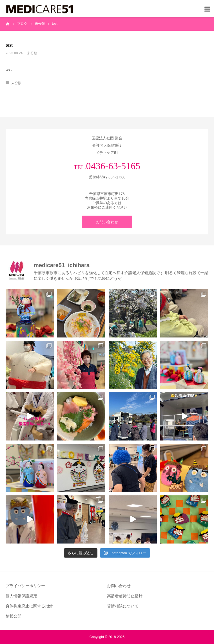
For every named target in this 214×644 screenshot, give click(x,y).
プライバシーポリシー (25, 586)
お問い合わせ (107, 222)
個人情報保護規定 (21, 596)
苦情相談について (123, 606)
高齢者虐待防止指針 (125, 596)
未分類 (32, 53)
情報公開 (14, 616)
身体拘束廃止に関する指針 (29, 606)
